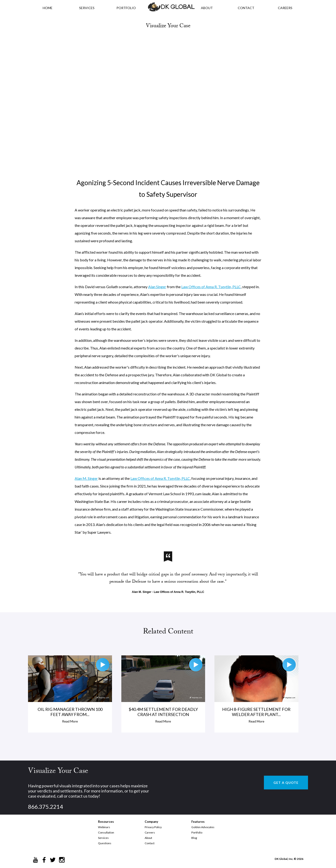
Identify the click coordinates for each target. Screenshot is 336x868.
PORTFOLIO (126, 8)
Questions (105, 843)
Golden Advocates (203, 827)
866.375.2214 (45, 807)
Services (87, 8)
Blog (194, 838)
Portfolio (197, 832)
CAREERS (285, 8)
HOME (48, 8)
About (148, 838)
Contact (150, 843)
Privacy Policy (153, 827)
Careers (150, 832)
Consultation (106, 832)
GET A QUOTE (286, 783)
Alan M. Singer (86, 478)
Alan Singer (157, 287)
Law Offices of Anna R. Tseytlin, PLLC (211, 287)
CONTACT (246, 8)
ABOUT (207, 8)
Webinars (104, 827)
